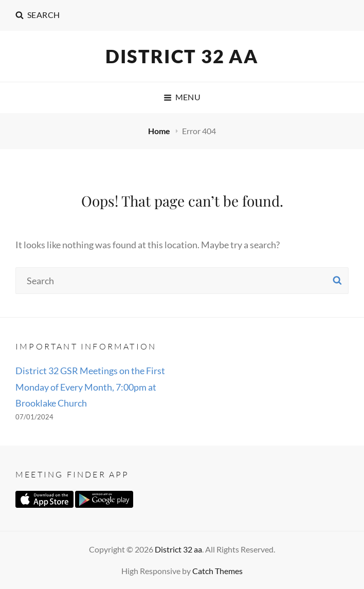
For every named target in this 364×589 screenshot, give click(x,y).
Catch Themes (217, 571)
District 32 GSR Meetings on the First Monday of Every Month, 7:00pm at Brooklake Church (90, 387)
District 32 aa (182, 56)
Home (160, 131)
